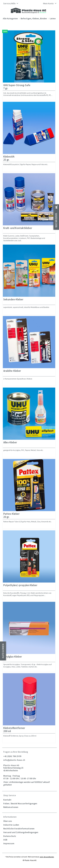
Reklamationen (11, 807)
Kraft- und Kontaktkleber (18, 228)
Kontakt (7, 800)
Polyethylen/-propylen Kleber (20, 585)
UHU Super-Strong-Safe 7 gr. (17, 87)
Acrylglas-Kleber (13, 657)
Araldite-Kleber (12, 371)
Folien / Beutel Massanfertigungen (20, 803)
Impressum (9, 843)
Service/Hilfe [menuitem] (10, 4)
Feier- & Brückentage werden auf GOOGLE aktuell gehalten (26, 783)
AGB (5, 840)
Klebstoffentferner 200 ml (14, 730)
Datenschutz (10, 836)
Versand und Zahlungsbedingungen (21, 832)
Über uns (8, 821)
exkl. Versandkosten (47, 857)
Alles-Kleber (10, 442)
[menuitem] (49, 4)
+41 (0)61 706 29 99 (12, 756)
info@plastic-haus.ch (14, 760)
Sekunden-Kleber (13, 299)
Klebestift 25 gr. (9, 158)
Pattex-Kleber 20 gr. (11, 515)
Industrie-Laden (11, 825)
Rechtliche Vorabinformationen (19, 829)
